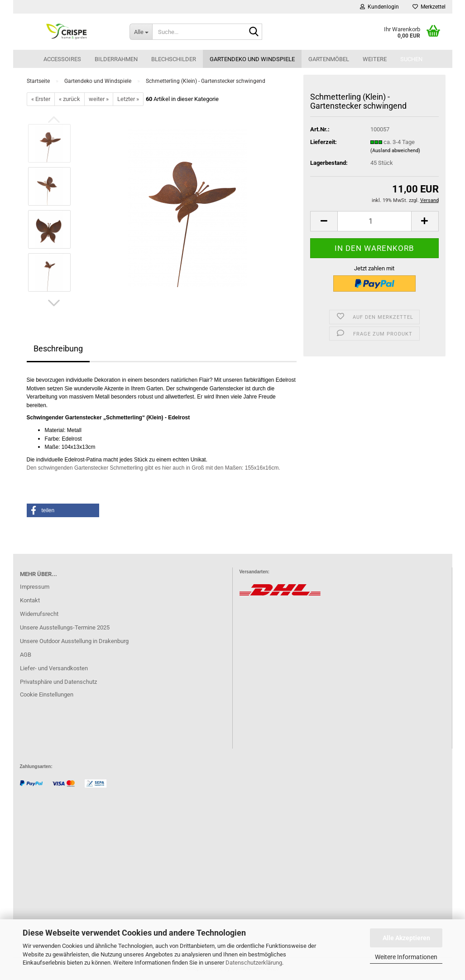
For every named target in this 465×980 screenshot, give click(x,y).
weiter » (99, 99)
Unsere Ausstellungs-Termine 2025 (65, 627)
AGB (26, 655)
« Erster (41, 99)
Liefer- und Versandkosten (54, 668)
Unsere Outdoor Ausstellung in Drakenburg (74, 641)
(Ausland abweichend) (395, 151)
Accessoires (62, 59)
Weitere (375, 59)
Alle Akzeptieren (406, 938)
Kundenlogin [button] (379, 7)
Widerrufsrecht (39, 614)
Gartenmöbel (329, 59)
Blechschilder (174, 59)
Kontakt (30, 600)
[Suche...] (141, 32)
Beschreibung (58, 348)
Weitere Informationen (406, 957)
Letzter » (128, 99)
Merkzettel (429, 7)
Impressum (35, 587)
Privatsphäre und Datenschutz (58, 682)
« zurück (70, 99)
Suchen (411, 59)
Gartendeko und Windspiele (252, 59)
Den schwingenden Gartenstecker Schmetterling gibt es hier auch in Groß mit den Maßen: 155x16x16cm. (153, 468)
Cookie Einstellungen (47, 694)
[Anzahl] (374, 221)
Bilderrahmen (116, 59)
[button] (54, 303)
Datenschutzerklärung (254, 963)
